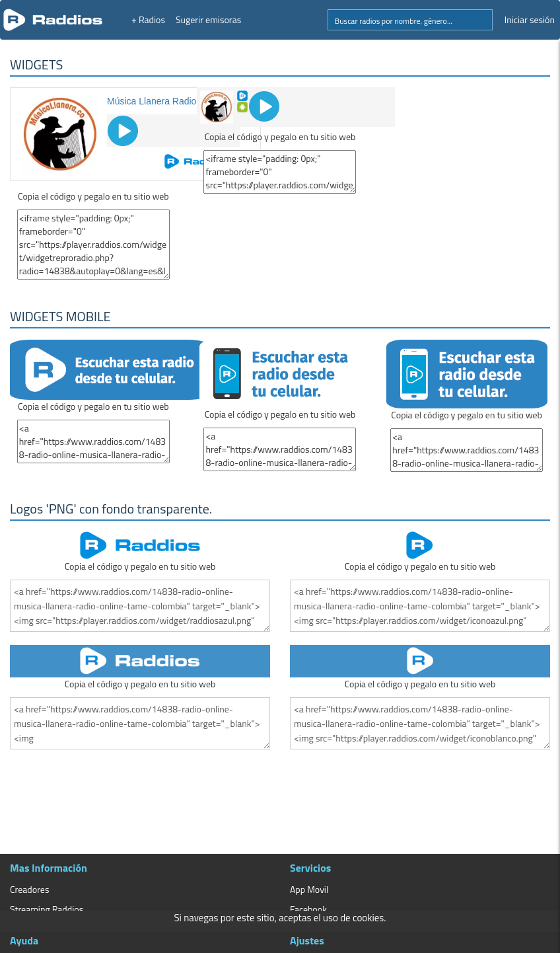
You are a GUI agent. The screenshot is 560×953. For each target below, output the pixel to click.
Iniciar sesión (530, 19)
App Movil (309, 889)
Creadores (29, 889)
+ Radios (148, 19)
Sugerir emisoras (208, 19)
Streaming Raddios (47, 909)
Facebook (308, 909)
